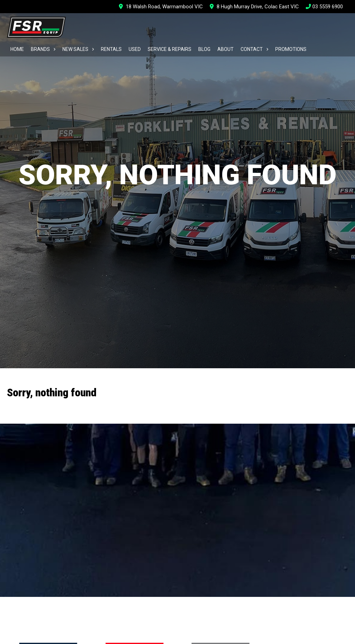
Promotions (291, 49)
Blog (204, 49)
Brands (40, 49)
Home (17, 49)
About (226, 49)
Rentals (111, 49)
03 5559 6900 (324, 7)
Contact (252, 49)
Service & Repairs (170, 49)
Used (135, 49)
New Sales (75, 49)
